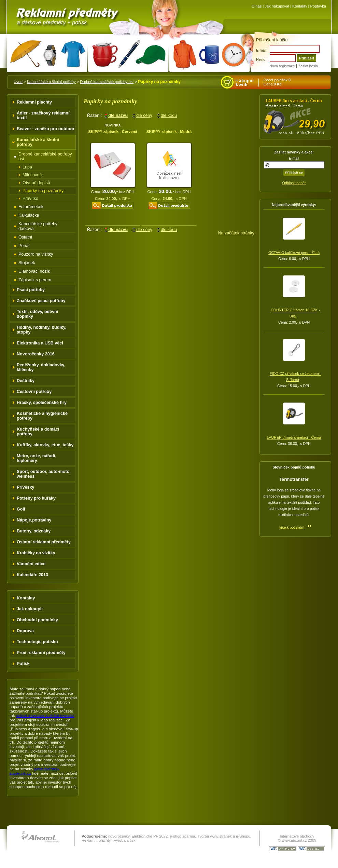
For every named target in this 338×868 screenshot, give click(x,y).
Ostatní (25, 237)
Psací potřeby (31, 290)
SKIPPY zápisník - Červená (112, 132)
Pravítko (30, 199)
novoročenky (119, 836)
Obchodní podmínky (37, 620)
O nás (257, 6)
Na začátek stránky (236, 233)
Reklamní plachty (34, 102)
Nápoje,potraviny (34, 520)
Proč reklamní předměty (41, 653)
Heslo (261, 59)
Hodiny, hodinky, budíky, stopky (41, 330)
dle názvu (118, 116)
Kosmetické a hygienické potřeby (42, 416)
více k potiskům (292, 527)
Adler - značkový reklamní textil (43, 116)
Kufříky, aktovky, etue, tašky (45, 445)
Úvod (18, 82)
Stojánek (27, 263)
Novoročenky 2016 (36, 354)
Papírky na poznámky (43, 191)
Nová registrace (282, 66)
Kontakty (300, 6)
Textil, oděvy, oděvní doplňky (37, 314)
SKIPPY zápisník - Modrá (169, 132)
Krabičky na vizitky (36, 553)
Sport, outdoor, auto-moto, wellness (44, 474)
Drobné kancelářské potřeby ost (107, 82)
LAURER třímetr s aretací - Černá (294, 437)
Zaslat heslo (308, 66)
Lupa (27, 167)
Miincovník (33, 175)
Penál (24, 246)
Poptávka (318, 6)
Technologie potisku (37, 642)
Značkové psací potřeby (41, 301)
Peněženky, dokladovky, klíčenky (41, 367)
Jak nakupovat (277, 6)
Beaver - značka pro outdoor (46, 129)
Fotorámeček (31, 207)
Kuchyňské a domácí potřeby (38, 432)
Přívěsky (26, 487)
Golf (21, 509)
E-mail (261, 50)
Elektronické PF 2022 (150, 836)
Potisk (23, 664)
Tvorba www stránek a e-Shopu (224, 836)
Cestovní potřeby (34, 392)
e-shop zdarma (182, 836)
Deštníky (26, 381)
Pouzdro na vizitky (36, 254)
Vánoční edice (31, 564)
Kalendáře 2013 (32, 575)
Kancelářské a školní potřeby (51, 82)
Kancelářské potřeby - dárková (39, 226)
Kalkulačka (29, 215)
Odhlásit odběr (294, 183)
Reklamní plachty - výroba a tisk (109, 840)
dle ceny (144, 116)
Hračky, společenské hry (42, 403)
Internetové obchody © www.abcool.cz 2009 (297, 838)
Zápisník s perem (35, 280)
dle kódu (169, 116)
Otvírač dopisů (36, 183)
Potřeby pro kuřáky (36, 498)
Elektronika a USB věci (40, 343)
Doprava (25, 631)
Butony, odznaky (34, 531)
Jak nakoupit (30, 609)
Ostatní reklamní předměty (44, 542)
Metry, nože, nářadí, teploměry (37, 458)
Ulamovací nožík (34, 271)
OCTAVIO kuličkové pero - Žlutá (294, 253)
